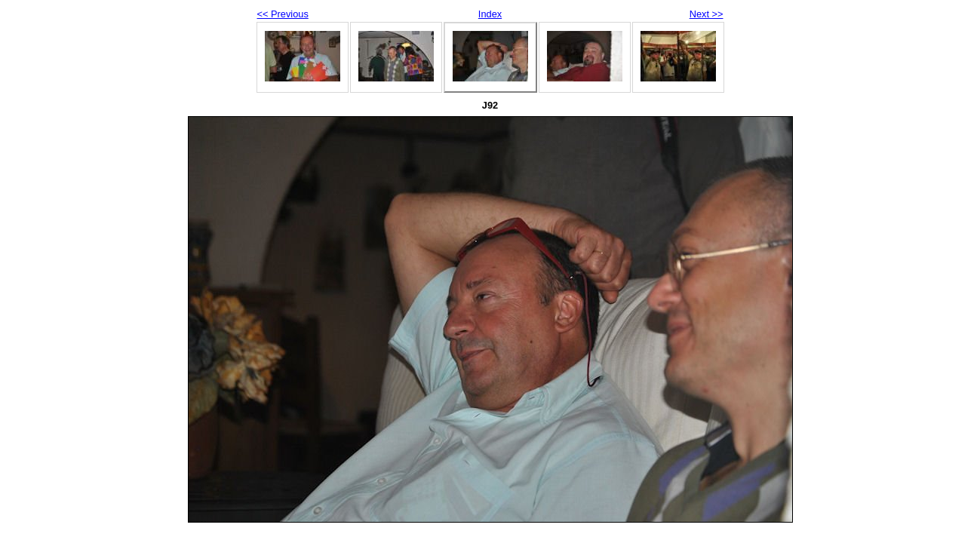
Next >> (707, 14)
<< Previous (283, 14)
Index (490, 14)
